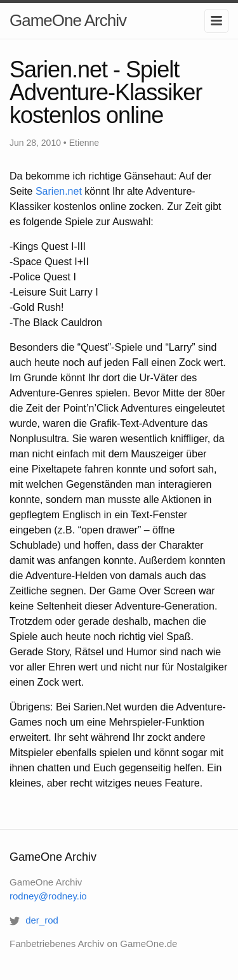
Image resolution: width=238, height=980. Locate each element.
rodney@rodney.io (48, 896)
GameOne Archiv (68, 20)
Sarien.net (59, 191)
